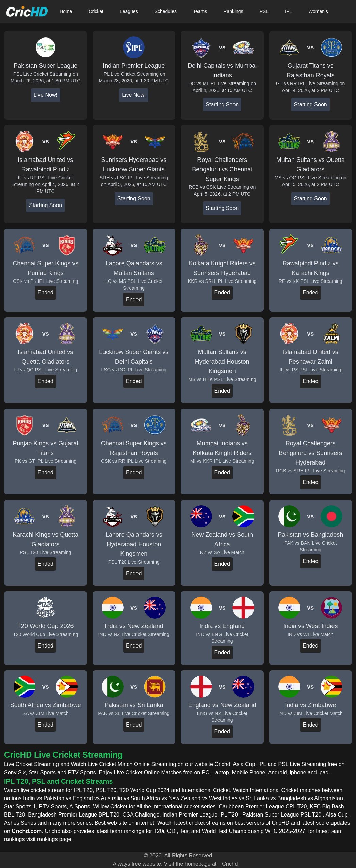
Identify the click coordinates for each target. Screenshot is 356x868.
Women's (318, 11)
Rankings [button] (233, 11)
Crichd (230, 864)
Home (66, 11)
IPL (288, 11)
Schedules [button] (166, 11)
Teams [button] (200, 11)
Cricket (96, 11)
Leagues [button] (129, 11)
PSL (264, 11)
